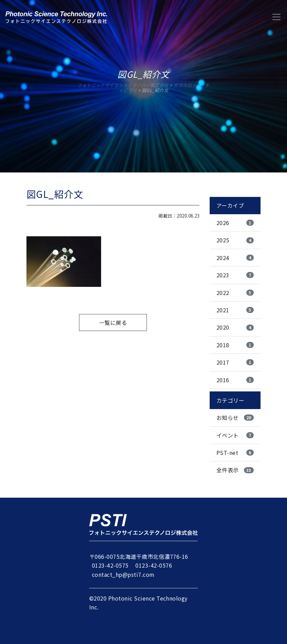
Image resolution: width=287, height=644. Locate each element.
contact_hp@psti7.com (123, 574)
